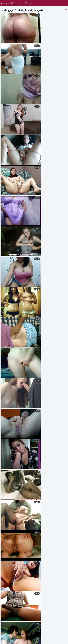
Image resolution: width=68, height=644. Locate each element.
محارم (38, 641)
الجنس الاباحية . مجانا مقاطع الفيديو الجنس (17, 3)
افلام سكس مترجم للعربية (23, 641)
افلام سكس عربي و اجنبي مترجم (14, 643)
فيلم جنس (31, 643)
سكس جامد (42, 643)
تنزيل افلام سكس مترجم (57, 643)
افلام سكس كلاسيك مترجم (52, 641)
